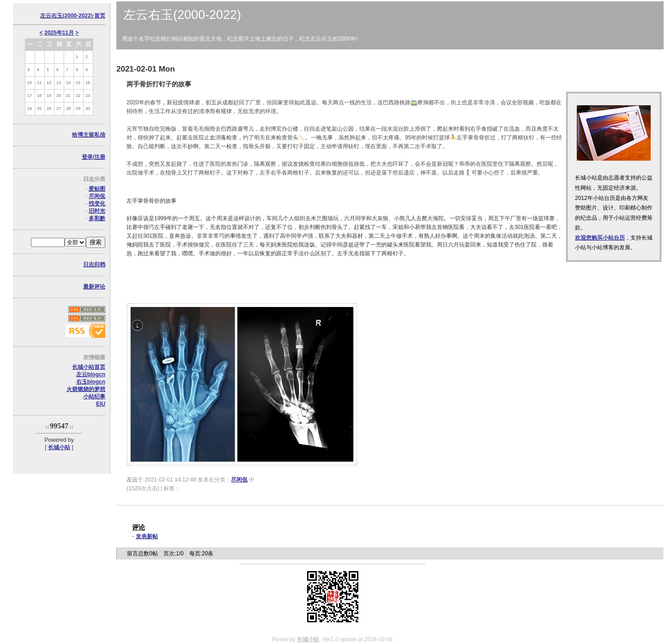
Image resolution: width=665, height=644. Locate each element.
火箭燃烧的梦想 (86, 389)
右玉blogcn (91, 382)
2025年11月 (59, 33)
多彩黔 (97, 218)
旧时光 (97, 211)
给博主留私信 (89, 135)
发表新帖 (147, 536)
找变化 (97, 204)
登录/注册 (94, 157)
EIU (101, 404)
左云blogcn (91, 374)
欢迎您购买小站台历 (600, 238)
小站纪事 (94, 397)
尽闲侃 (97, 196)
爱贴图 (97, 189)
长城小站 (59, 447)
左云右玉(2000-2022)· (73, 16)
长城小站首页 (89, 367)
